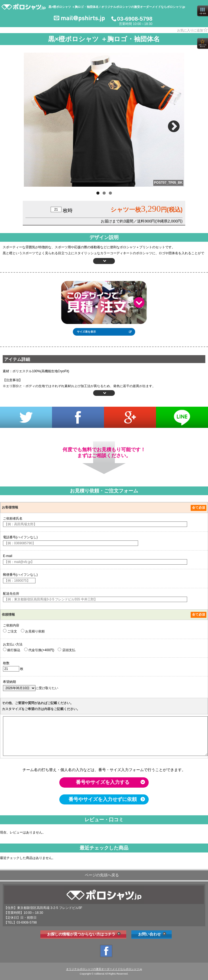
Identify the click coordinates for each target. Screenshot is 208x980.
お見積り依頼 (33, 631)
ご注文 (10, 631)
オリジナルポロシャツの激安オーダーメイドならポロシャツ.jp (104, 969)
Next (175, 124)
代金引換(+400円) (39, 650)
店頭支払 (66, 650)
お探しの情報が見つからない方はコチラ (81, 934)
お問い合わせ (149, 934)
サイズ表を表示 (86, 332)
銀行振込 (12, 650)
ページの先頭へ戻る (102, 875)
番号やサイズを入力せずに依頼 (103, 799)
